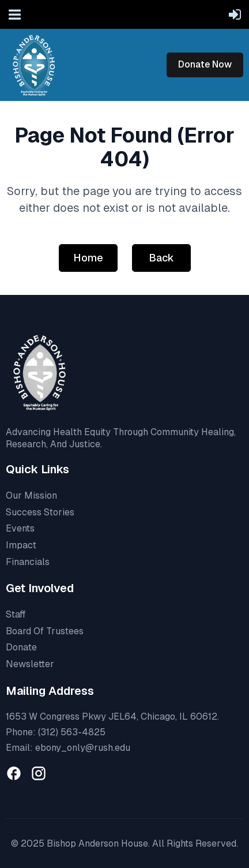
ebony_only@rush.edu (83, 748)
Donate (21, 647)
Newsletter (30, 664)
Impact (21, 545)
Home (88, 258)
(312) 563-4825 (72, 732)
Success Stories (40, 512)
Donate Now (205, 64)
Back (161, 258)
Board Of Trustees (45, 631)
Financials (28, 562)
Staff (16, 614)
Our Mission (31, 495)
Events (20, 528)
